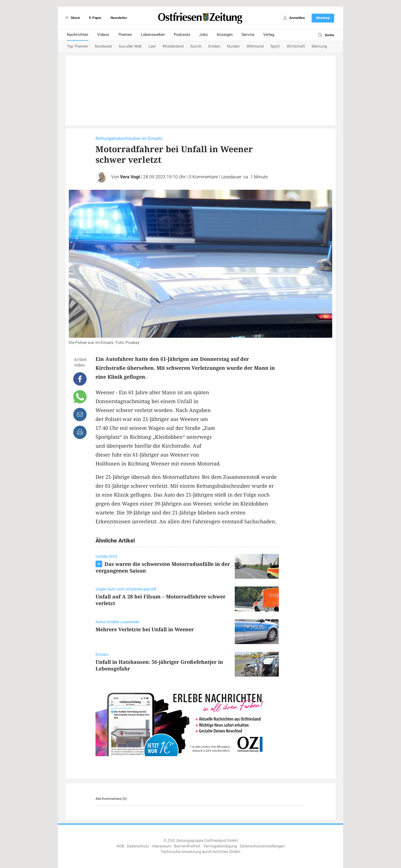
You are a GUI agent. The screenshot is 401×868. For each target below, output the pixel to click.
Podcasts (182, 35)
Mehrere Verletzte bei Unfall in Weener (145, 629)
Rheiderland (173, 46)
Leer (152, 46)
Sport (275, 46)
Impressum (162, 846)
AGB (120, 846)
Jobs (203, 35)
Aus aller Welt (130, 46)
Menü (72, 18)
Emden (214, 46)
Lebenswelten (153, 35)
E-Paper (95, 18)
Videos (103, 35)
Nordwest (103, 46)
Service (248, 35)
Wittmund (255, 46)
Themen (125, 35)
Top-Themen (78, 46)
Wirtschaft (296, 46)
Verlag (269, 35)
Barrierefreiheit (187, 846)
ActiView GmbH (227, 852)
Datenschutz (138, 846)
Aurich (196, 46)
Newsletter (119, 18)
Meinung (319, 46)
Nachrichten (78, 35)
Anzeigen (225, 35)
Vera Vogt (130, 177)
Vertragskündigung (220, 846)
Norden (233, 46)
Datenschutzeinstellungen (262, 846)
